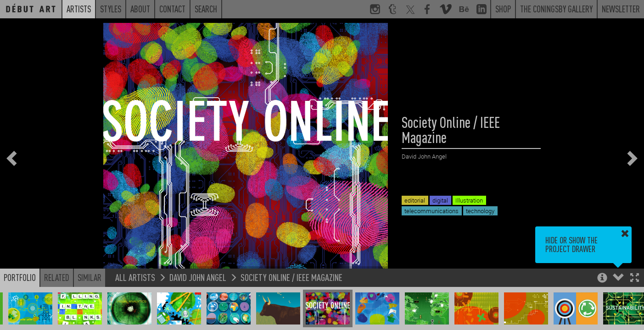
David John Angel (198, 277)
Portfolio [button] (20, 277)
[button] (635, 278)
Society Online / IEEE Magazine (291, 277)
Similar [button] (90, 277)
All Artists (135, 277)
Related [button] (57, 277)
